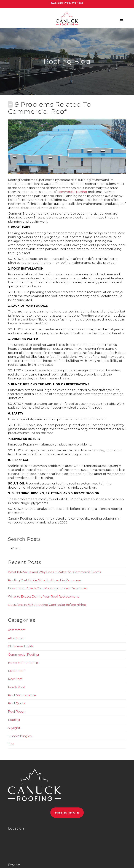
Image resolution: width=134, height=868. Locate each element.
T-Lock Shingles (20, 736)
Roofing (14, 720)
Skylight (14, 728)
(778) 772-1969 (74, 3)
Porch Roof (16, 687)
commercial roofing (72, 192)
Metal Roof (16, 671)
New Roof (15, 679)
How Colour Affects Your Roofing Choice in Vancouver (48, 588)
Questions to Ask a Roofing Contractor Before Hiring (47, 605)
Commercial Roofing (23, 655)
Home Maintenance (23, 663)
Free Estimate (67, 813)
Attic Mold (16, 638)
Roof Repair (17, 712)
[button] (121, 21)
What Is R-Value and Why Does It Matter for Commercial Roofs (54, 572)
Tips (11, 744)
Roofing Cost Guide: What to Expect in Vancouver (45, 580)
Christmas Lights (21, 646)
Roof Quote (17, 703)
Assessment (17, 630)
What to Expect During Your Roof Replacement (43, 597)
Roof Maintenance (22, 695)
